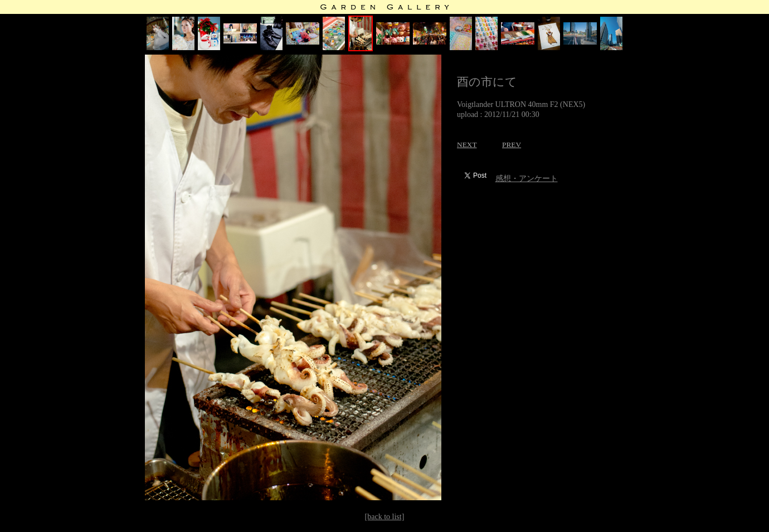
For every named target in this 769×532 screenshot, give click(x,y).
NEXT (467, 145)
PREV (512, 145)
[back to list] (385, 517)
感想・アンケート (527, 179)
